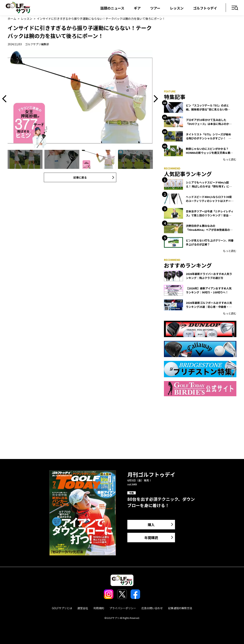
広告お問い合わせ (152, 608)
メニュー (235, 8)
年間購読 (151, 538)
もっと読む (230, 159)
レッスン (177, 8)
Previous (6, 99)
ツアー (155, 8)
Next (154, 99)
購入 (151, 525)
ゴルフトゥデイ (205, 8)
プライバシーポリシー (123, 608)
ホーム (12, 19)
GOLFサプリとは (62, 608)
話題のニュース (112, 8)
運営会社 (83, 608)
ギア (137, 8)
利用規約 (99, 608)
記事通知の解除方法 (180, 608)
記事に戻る (80, 177)
